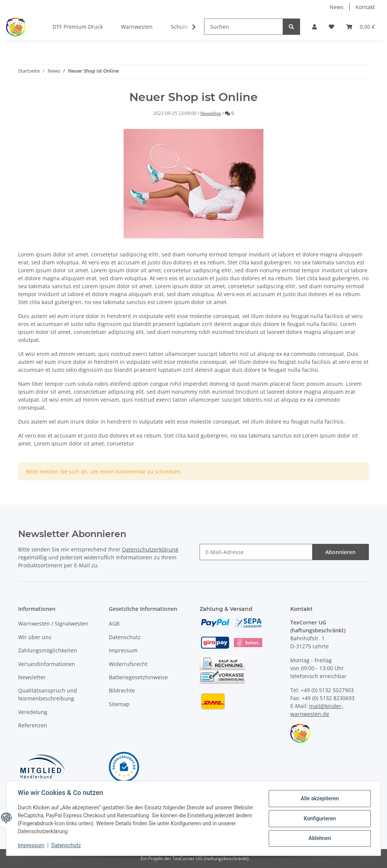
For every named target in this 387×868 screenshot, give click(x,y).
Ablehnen (319, 838)
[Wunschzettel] (331, 27)
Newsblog (211, 113)
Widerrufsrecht (128, 664)
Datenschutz (125, 637)
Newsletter (32, 677)
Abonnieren (341, 552)
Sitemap (119, 704)
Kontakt (365, 7)
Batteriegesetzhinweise (138, 677)
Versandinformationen (47, 664)
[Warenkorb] (361, 27)
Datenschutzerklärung (150, 549)
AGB (114, 623)
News (337, 7)
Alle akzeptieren (319, 799)
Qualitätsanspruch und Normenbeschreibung (48, 694)
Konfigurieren (319, 818)
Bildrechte (122, 690)
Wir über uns (35, 637)
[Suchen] (244, 27)
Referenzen (33, 725)
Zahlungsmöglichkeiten (48, 650)
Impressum (123, 650)
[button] (314, 27)
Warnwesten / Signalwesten (53, 623)
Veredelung (33, 712)
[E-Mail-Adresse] (256, 552)
